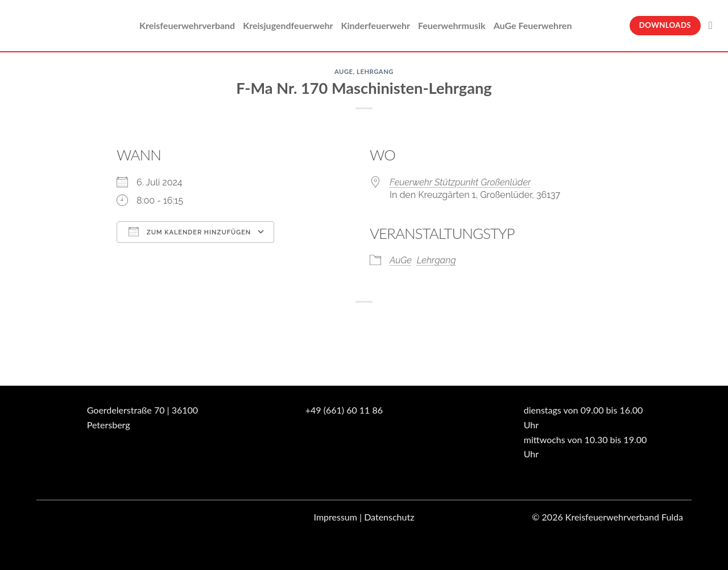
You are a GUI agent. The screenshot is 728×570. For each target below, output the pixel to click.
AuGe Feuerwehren (533, 25)
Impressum (336, 517)
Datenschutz (389, 517)
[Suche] (714, 25)
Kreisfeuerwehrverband (187, 25)
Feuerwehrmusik (452, 25)
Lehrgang (375, 71)
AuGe (344, 71)
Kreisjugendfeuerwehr (288, 25)
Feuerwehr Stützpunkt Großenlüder (460, 182)
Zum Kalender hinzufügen (190, 232)
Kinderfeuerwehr (375, 25)
